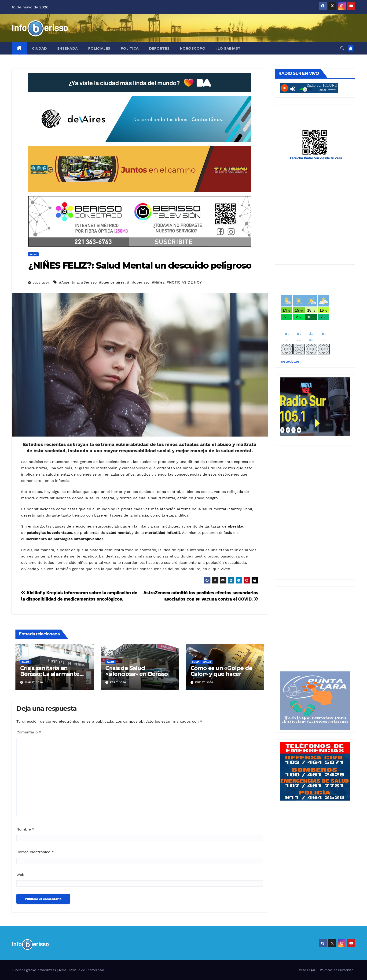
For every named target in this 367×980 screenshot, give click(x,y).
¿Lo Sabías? (228, 48)
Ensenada (68, 48)
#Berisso (89, 282)
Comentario (29, 732)
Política (130, 48)
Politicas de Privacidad (337, 970)
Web (20, 875)
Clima (196, 662)
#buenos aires (112, 282)
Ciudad (40, 48)
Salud (33, 254)
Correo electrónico (35, 852)
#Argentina (69, 282)
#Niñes (158, 282)
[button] (342, 48)
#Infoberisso (138, 282)
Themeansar (95, 970)
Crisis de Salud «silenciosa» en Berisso (137, 671)
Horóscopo (193, 48)
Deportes (159, 48)
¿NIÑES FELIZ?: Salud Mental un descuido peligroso (140, 265)
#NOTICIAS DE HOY (184, 282)
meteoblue (290, 361)
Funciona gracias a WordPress (34, 970)
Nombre (25, 829)
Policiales (99, 48)
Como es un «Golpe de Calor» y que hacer (221, 671)
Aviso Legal (307, 970)
